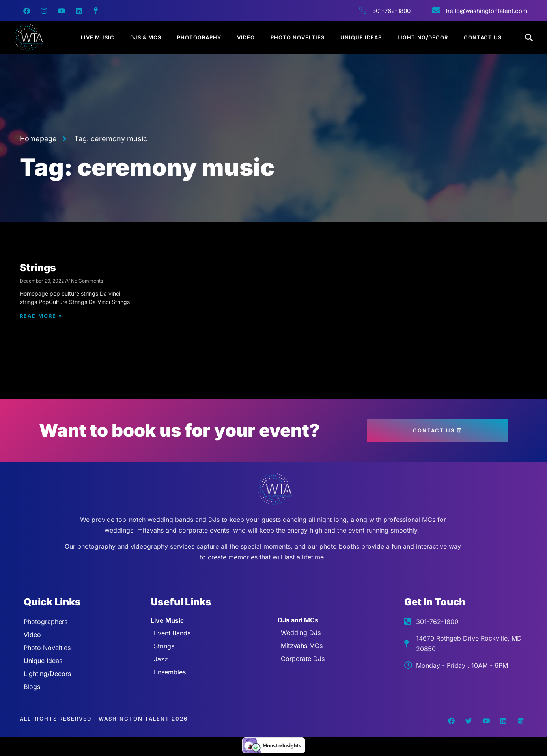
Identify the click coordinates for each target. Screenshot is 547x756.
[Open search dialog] (529, 38)
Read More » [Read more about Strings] (41, 316)
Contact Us (483, 37)
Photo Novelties (298, 37)
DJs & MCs (146, 37)
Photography (199, 37)
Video (246, 37)
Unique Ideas (361, 37)
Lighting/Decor (423, 37)
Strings (38, 268)
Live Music (98, 37)
